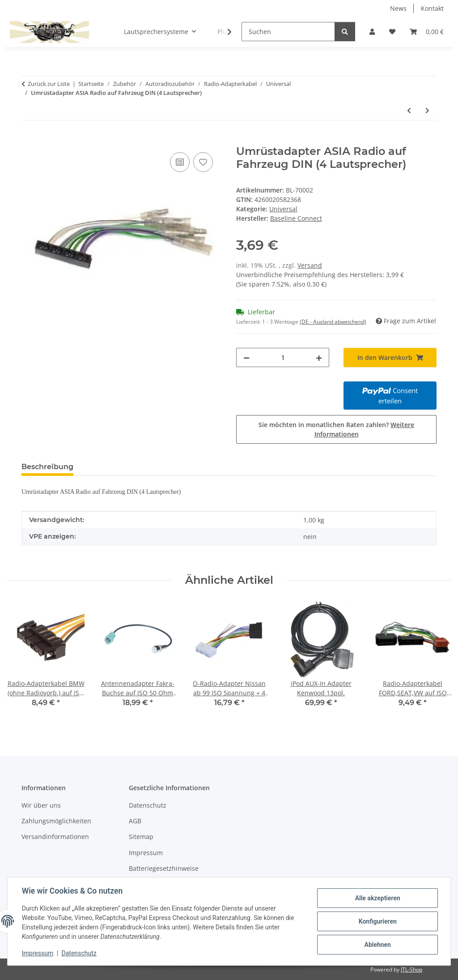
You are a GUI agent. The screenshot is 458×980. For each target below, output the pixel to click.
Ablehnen (377, 945)
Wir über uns (41, 805)
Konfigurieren (377, 921)
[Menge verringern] (246, 357)
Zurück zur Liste (49, 84)
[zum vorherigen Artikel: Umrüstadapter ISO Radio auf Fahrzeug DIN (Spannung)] (409, 110)
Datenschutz (79, 953)
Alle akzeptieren (377, 898)
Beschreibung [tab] (47, 467)
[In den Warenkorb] (29, 140)
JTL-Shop (411, 969)
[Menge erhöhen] (319, 357)
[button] (372, 32)
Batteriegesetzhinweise (164, 868)
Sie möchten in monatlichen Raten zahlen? (336, 429)
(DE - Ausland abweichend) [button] (333, 322)
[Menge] (283, 357)
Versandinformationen (55, 837)
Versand (310, 265)
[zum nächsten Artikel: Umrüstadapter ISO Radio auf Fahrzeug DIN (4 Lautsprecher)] (427, 110)
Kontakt (432, 8)
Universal (283, 209)
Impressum (38, 953)
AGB (135, 821)
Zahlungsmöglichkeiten (56, 821)
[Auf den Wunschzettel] (203, 162)
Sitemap (141, 837)
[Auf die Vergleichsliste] (180, 162)
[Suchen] (288, 32)
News (398, 8)
